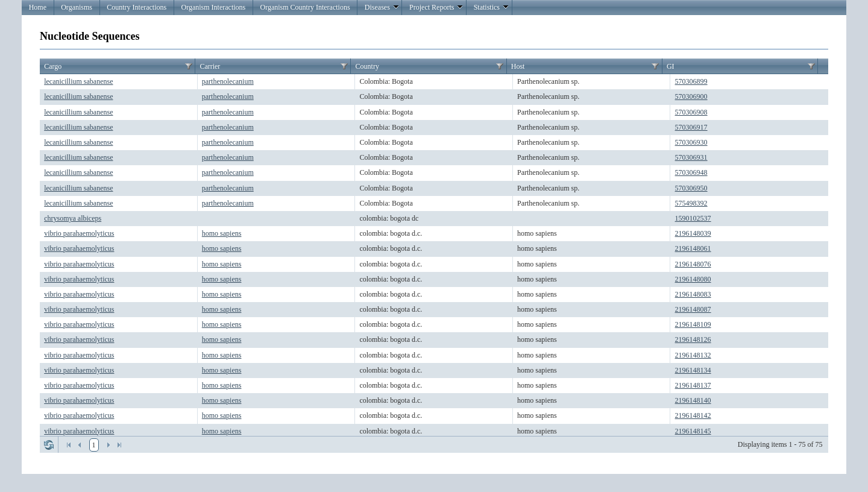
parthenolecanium (228, 81)
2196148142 (693, 415)
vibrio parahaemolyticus (79, 233)
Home (38, 7)
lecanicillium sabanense (78, 81)
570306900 (691, 96)
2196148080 (693, 279)
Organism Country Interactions (305, 7)
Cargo (53, 66)
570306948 (691, 172)
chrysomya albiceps (73, 218)
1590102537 (693, 218)
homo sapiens (222, 233)
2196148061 (693, 248)
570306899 (691, 81)
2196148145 (693, 431)
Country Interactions (137, 7)
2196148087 (693, 309)
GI (671, 66)
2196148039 (693, 233)
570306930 (691, 142)
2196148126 (693, 339)
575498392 (691, 203)
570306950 (691, 188)
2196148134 (693, 370)
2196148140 (693, 400)
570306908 (691, 112)
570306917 (691, 127)
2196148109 (693, 324)
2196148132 (693, 355)
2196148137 (693, 385)
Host (518, 66)
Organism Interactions (213, 7)
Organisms (77, 7)
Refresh (49, 445)
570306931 (691, 157)
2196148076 (693, 264)
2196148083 (693, 294)
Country (367, 66)
